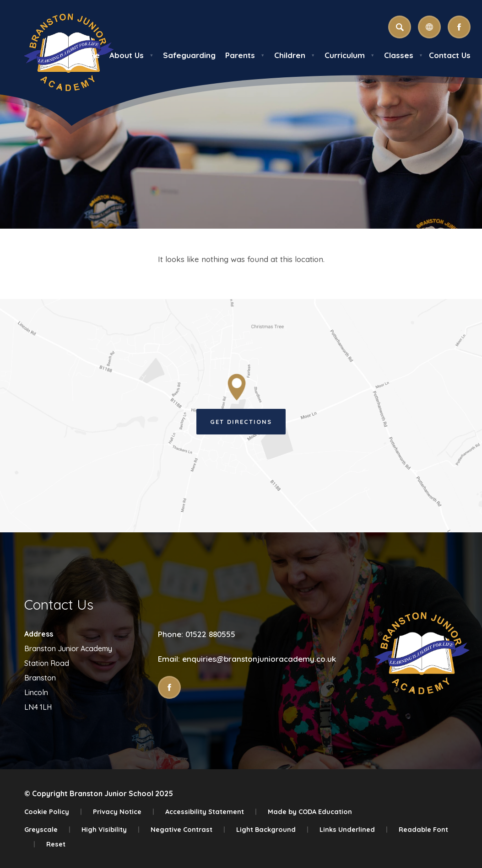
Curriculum (349, 55)
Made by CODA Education (310, 812)
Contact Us (450, 55)
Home (88, 55)
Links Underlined (354, 829)
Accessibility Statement (211, 812)
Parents (245, 55)
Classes (403, 55)
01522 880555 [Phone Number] (210, 634)
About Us (131, 55)
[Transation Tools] (429, 27)
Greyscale (47, 829)
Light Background (272, 829)
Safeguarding (189, 55)
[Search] (400, 27)
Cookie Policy (53, 812)
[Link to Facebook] (459, 27)
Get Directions (241, 422)
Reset (56, 844)
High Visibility (111, 829)
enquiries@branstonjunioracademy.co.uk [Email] (259, 659)
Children (295, 55)
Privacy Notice (124, 812)
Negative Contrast (188, 829)
